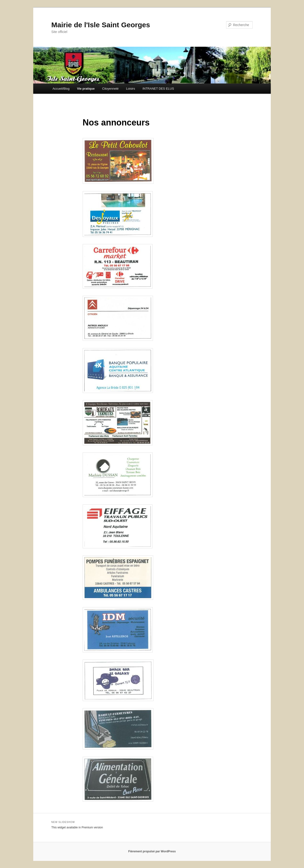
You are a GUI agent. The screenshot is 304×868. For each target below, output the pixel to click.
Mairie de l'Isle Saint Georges (101, 25)
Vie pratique (86, 89)
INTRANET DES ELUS (158, 89)
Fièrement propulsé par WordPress (152, 851)
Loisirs (131, 89)
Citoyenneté (110, 89)
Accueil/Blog (61, 89)
